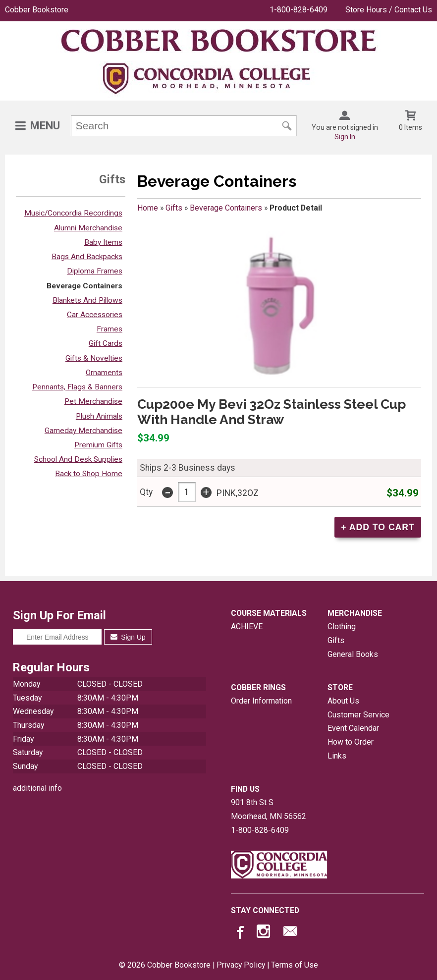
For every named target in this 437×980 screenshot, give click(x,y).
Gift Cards (106, 343)
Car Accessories (95, 315)
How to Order (351, 742)
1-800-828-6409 (299, 10)
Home (148, 208)
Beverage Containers (84, 286)
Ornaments (104, 373)
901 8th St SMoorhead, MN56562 (269, 809)
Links (337, 756)
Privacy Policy (241, 965)
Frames (109, 329)
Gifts (174, 208)
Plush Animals (99, 416)
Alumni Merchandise (88, 228)
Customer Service (358, 715)
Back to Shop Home (89, 474)
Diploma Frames (95, 271)
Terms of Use (295, 965)
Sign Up (128, 637)
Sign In (345, 137)
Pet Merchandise (93, 401)
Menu (45, 126)
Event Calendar (353, 728)
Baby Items (103, 242)
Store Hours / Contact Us (389, 10)
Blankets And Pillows (87, 300)
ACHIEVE (247, 626)
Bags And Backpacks (87, 257)
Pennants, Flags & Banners (77, 387)
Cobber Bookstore (37, 10)
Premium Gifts (98, 445)
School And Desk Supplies (78, 459)
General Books (353, 654)
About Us (343, 701)
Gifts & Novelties (94, 358)
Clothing (342, 626)
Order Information (261, 701)
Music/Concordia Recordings (73, 213)
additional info (37, 788)
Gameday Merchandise (83, 431)
